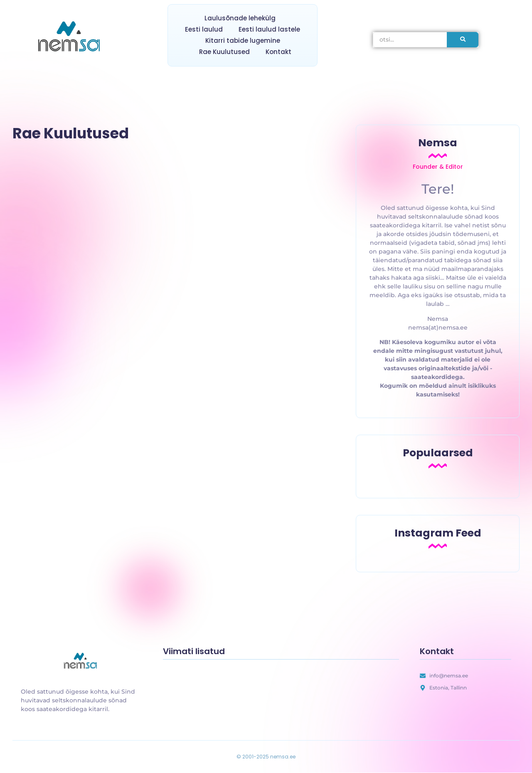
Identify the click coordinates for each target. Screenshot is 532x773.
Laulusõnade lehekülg (240, 18)
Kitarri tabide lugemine (243, 41)
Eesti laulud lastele (269, 29)
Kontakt (278, 52)
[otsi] (410, 40)
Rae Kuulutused (224, 52)
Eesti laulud (204, 29)
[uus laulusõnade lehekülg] (81, 662)
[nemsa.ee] (71, 38)
